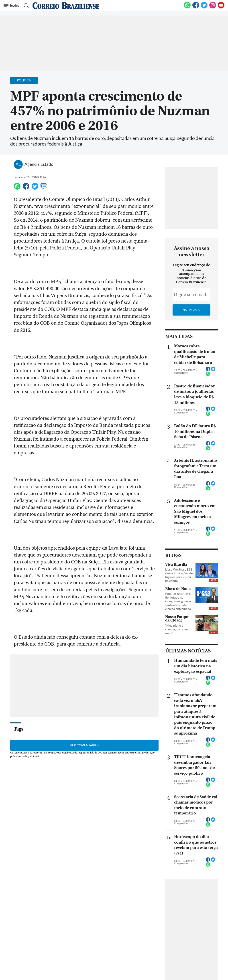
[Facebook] (196, 8)
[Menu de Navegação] (12, 6)
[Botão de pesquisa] (25, 6)
